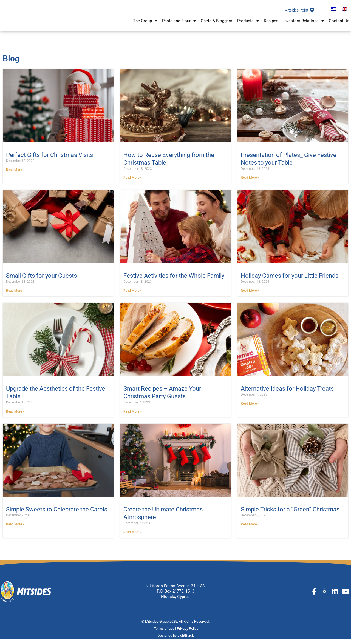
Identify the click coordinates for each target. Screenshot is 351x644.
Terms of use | (165, 633)
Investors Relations (304, 24)
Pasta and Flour (179, 24)
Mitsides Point (295, 12)
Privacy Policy (188, 633)
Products (248, 24)
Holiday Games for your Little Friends (290, 279)
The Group (145, 24)
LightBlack (186, 640)
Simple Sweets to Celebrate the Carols (57, 513)
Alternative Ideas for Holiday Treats (287, 392)
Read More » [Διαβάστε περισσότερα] (15, 173)
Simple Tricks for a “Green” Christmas (290, 513)
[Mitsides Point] (312, 12)
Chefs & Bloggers (216, 24)
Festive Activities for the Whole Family (174, 279)
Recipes (271, 24)
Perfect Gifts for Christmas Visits (49, 158)
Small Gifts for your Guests (41, 279)
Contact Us (339, 24)
